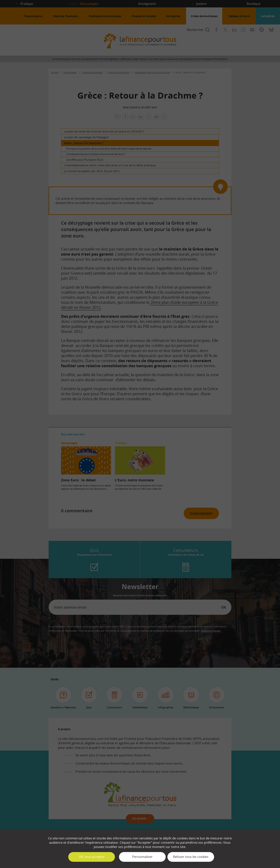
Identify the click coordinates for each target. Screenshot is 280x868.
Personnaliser (142, 857)
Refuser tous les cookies (191, 857)
